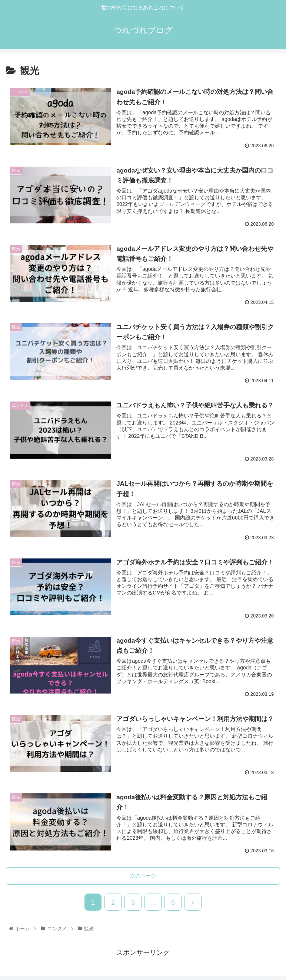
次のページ (143, 876)
